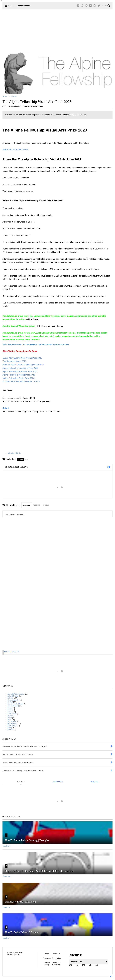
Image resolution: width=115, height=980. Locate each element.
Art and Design (13, 696)
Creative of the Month (15, 704)
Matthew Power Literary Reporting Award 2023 (23, 365)
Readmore (7, 846)
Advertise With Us (14, 453)
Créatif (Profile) (13, 706)
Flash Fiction (12, 714)
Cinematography (13, 700)
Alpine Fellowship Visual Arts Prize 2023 (20, 368)
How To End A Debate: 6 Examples (23, 932)
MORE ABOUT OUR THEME (15, 150)
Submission (56, 958)
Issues (10, 718)
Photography (12, 726)
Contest (14, 97)
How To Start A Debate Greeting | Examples (27, 840)
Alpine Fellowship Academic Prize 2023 (20, 371)
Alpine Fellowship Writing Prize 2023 (19, 375)
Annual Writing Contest (16, 694)
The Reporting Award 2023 (14, 361)
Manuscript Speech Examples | (20, 902)
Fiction (10, 712)
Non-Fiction (12, 722)
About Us (56, 954)
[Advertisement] (57, 31)
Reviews (10, 730)
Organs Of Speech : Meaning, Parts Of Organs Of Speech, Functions (39, 871)
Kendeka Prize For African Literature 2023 (21, 382)
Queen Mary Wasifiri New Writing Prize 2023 (22, 358)
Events (10, 710)
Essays (10, 708)
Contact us (47, 958)
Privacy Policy (47, 964)
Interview (11, 716)
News (9, 720)
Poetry (10, 728)
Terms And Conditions (56, 964)
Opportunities (12, 724)
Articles (10, 698)
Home (5, 97)
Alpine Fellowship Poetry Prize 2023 (18, 378)
